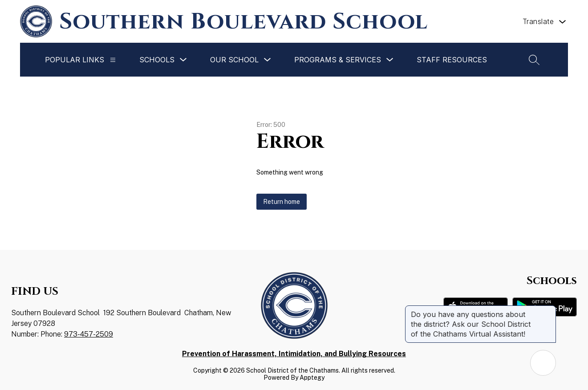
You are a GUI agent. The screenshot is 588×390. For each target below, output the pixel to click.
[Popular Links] (113, 60)
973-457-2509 (89, 334)
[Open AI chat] (543, 363)
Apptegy (312, 378)
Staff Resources (452, 60)
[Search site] (534, 60)
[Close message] (549, 310)
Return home (282, 202)
